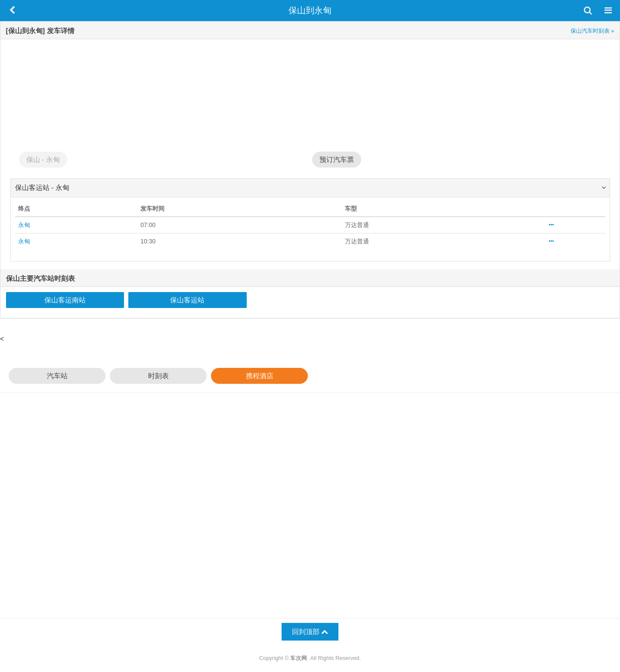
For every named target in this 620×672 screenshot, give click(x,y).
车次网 (299, 658)
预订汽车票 (337, 160)
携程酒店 (260, 376)
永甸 (24, 225)
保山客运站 (187, 300)
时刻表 (158, 376)
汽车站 (57, 376)
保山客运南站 (65, 300)
